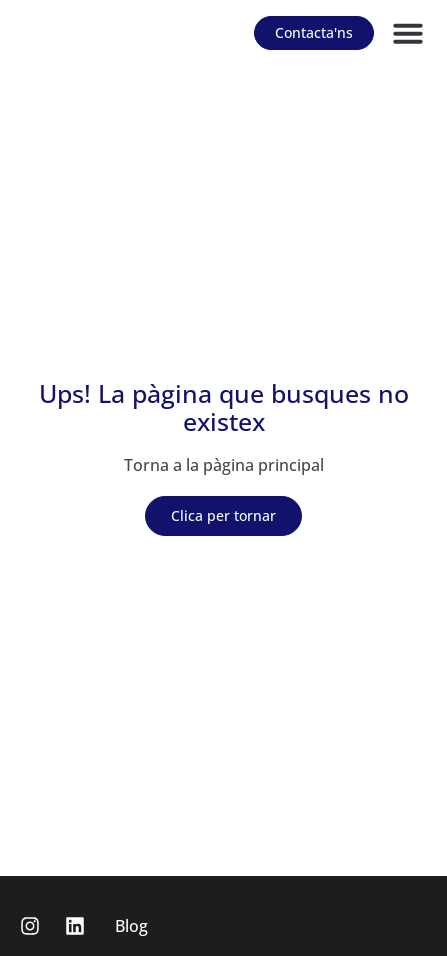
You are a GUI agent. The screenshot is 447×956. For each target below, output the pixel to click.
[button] (408, 33)
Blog (131, 926)
